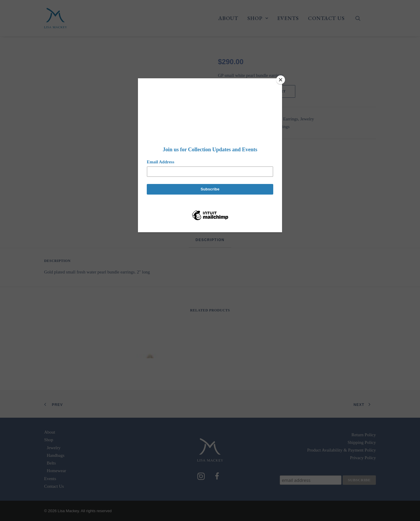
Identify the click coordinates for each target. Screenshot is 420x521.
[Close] (281, 80)
